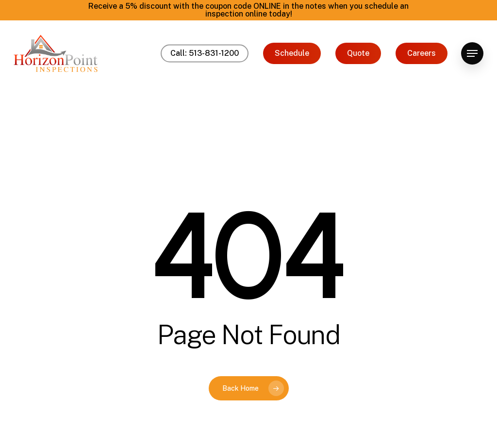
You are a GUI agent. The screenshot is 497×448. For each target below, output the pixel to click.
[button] (472, 54)
